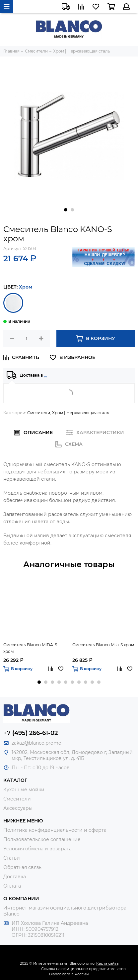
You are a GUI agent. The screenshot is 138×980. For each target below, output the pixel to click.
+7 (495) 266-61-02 (31, 733)
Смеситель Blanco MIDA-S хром (30, 648)
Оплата (12, 886)
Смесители (39, 413)
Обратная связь (22, 867)
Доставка (15, 877)
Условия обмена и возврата (37, 849)
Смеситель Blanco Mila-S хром (103, 645)
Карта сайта (107, 963)
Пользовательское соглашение (42, 839)
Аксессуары (18, 808)
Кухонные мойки (24, 790)
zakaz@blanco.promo (36, 743)
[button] (66, 210)
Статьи (12, 858)
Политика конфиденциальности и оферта (55, 830)
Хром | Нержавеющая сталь (81, 413)
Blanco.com (60, 974)
